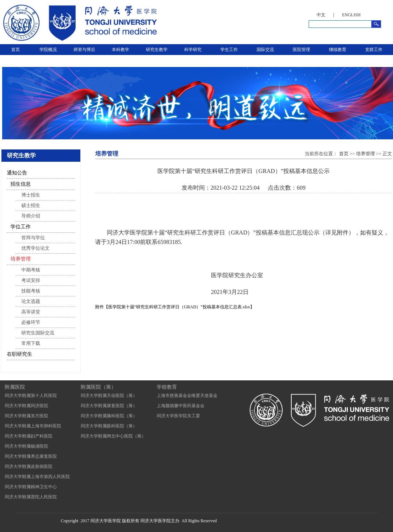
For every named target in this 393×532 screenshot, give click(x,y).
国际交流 (265, 50)
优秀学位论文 (35, 248)
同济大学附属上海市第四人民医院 (37, 477)
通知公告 (17, 173)
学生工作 (229, 50)
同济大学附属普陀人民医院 (31, 497)
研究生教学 (157, 50)
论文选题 (31, 301)
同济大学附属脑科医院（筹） (109, 416)
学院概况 (48, 50)
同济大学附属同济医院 (26, 406)
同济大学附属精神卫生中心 (31, 487)
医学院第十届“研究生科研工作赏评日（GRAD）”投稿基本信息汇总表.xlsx (179, 307)
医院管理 (301, 50)
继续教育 (338, 50)
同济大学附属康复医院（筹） (109, 406)
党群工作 (374, 50)
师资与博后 (84, 50)
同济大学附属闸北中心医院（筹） (113, 436)
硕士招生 (31, 205)
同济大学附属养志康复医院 (31, 456)
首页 (16, 50)
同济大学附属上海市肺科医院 (33, 426)
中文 (321, 15)
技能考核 (31, 291)
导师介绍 (31, 216)
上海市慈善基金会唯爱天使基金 (187, 396)
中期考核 (31, 270)
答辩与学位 (33, 238)
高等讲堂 (31, 312)
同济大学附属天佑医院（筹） (109, 396)
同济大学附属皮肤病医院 (29, 466)
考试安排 (31, 280)
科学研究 (193, 50)
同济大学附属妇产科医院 (29, 436)
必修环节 (31, 322)
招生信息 (21, 184)
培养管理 (21, 259)
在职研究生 (20, 354)
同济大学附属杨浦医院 (26, 446)
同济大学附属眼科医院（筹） (109, 426)
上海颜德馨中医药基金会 (181, 406)
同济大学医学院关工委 (178, 416)
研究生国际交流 (38, 333)
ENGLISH (351, 15)
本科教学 (121, 50)
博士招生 (31, 195)
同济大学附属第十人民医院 (31, 396)
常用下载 (31, 343)
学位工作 (21, 227)
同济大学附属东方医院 (26, 416)
